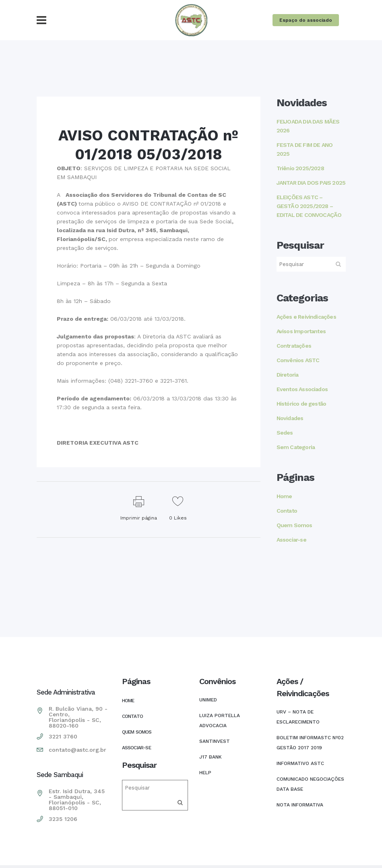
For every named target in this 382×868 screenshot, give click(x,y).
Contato (287, 511)
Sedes (285, 433)
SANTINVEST (215, 741)
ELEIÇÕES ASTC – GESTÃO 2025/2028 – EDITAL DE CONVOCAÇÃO (309, 206)
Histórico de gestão (301, 404)
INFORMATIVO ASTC (300, 763)
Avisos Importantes (301, 331)
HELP (205, 773)
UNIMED (208, 700)
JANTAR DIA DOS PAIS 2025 (311, 183)
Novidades (290, 418)
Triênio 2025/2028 (300, 168)
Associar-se (291, 540)
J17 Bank (211, 757)
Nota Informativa (300, 805)
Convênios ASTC (298, 360)
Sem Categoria (296, 447)
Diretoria (288, 375)
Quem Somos (294, 525)
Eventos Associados (302, 389)
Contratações (294, 346)
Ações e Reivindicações (306, 317)
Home (284, 496)
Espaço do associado (306, 20)
